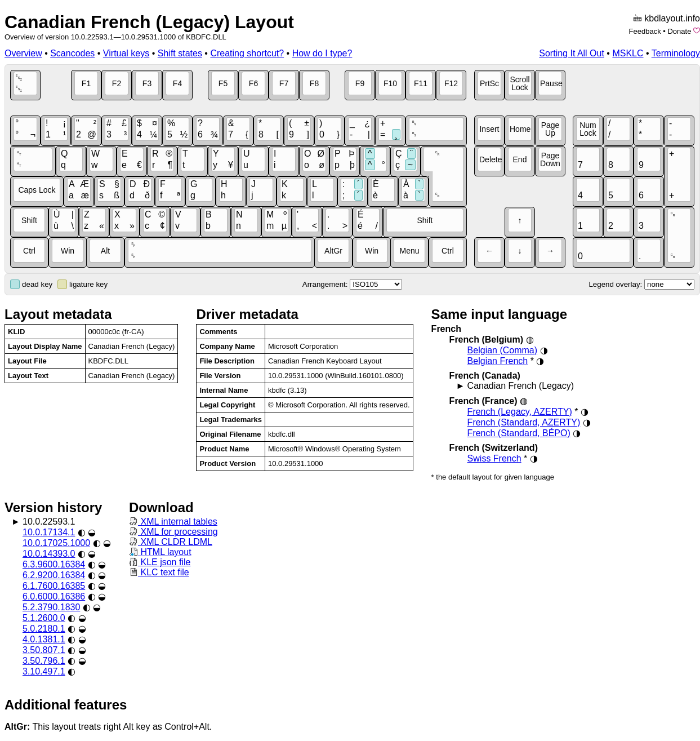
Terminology (676, 53)
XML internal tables (173, 522)
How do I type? (322, 53)
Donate (679, 31)
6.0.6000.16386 (54, 596)
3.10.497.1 (44, 671)
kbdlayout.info (672, 18)
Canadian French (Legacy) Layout (149, 22)
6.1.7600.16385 (54, 586)
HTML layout (160, 552)
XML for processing (173, 532)
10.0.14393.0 (49, 554)
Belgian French (498, 361)
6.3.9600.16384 (54, 564)
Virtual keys (126, 53)
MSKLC (628, 53)
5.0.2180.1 (44, 629)
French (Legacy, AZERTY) (520, 412)
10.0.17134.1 (49, 532)
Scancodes (72, 53)
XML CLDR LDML (171, 542)
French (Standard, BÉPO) (519, 433)
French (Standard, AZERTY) (524, 422)
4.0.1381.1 (44, 639)
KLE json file (160, 562)
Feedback (645, 31)
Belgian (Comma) (502, 350)
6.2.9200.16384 (54, 575)
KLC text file (159, 572)
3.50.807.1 (44, 650)
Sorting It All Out (572, 53)
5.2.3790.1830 (51, 607)
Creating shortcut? (247, 53)
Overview (23, 53)
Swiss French (494, 458)
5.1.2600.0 (44, 618)
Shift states (180, 53)
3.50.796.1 (44, 661)
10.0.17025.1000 (56, 543)
